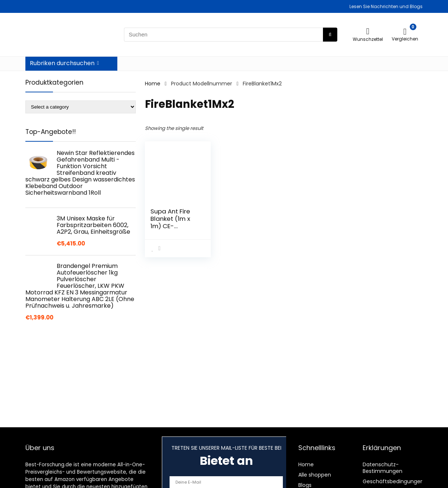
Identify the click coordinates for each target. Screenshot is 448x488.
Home (153, 84)
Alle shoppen (315, 475)
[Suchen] (330, 35)
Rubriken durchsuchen (62, 63)
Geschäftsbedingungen (393, 481)
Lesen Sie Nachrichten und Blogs (386, 6)
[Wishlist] (368, 31)
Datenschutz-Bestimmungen (383, 468)
